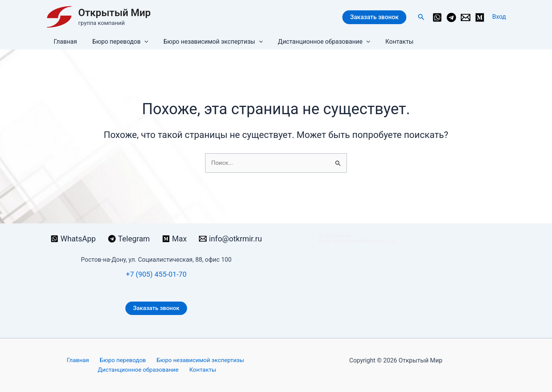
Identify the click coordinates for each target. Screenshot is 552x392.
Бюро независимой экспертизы (205, 42)
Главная (64, 42)
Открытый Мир (114, 13)
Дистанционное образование (313, 42)
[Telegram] (451, 17)
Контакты (385, 42)
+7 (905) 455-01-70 (156, 273)
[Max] (174, 238)
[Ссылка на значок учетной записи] (499, 17)
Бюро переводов (116, 42)
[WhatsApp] (437, 17)
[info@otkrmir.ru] (466, 17)
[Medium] (480, 17)
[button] (421, 17)
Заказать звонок (374, 17)
